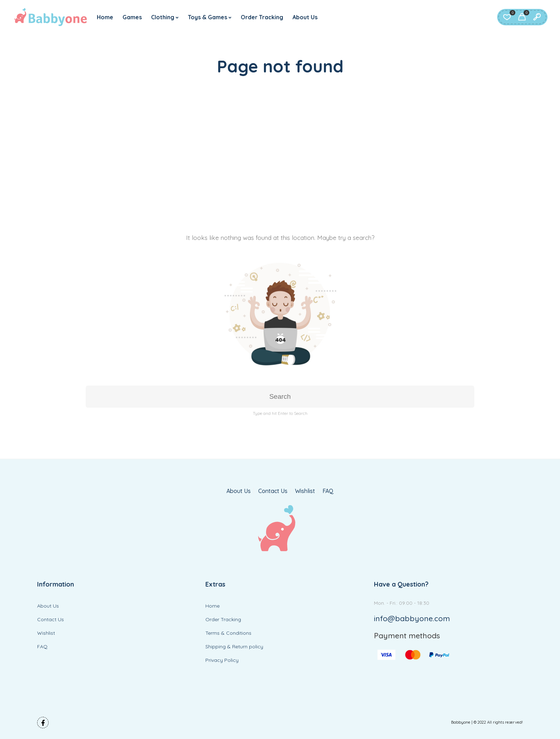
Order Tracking (262, 17)
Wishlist (305, 491)
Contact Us (273, 491)
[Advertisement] (280, 152)
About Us (305, 17)
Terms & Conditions (228, 633)
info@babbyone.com (412, 618)
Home (105, 17)
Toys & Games (207, 17)
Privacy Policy (222, 660)
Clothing (163, 17)
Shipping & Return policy (234, 647)
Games (132, 17)
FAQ (328, 491)
